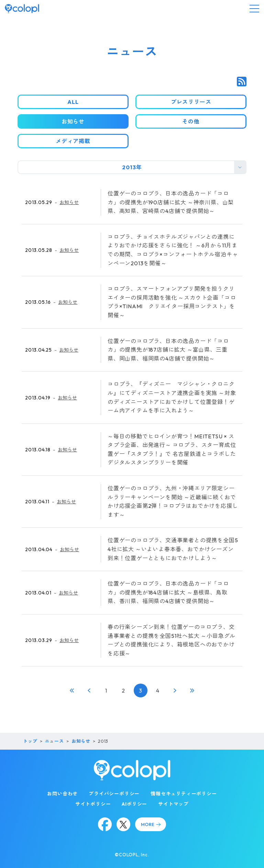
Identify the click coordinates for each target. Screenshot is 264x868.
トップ (30, 741)
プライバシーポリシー (114, 794)
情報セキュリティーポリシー (184, 794)
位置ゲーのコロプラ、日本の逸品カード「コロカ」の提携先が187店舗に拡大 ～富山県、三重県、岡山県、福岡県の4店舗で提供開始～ (168, 350)
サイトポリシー (93, 804)
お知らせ (69, 202)
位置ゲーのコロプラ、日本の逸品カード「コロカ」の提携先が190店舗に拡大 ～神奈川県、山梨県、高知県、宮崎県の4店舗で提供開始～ (171, 202)
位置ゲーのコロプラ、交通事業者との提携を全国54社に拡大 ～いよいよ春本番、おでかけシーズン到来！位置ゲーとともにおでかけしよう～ (173, 549)
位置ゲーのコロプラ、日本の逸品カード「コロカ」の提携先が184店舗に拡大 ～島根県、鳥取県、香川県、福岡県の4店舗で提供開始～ (168, 592)
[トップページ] (22, 9)
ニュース (54, 741)
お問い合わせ (62, 794)
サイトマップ (173, 804)
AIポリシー (134, 804)
